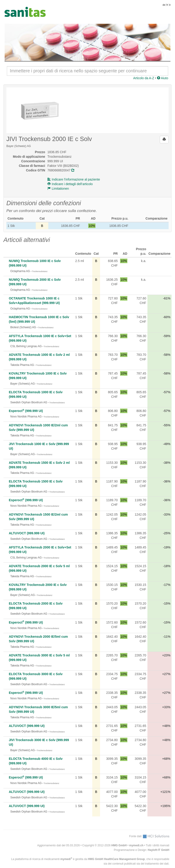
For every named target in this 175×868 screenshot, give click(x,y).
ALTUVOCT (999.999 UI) (27, 533)
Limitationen (58, 189)
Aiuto (163, 78)
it (170, 5)
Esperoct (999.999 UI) (26, 411)
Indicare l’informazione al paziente (74, 179)
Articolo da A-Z (144, 78)
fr (167, 5)
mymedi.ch (136, 845)
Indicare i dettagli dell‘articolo (70, 184)
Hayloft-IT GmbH (158, 850)
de (164, 5)
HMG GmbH (119, 845)
